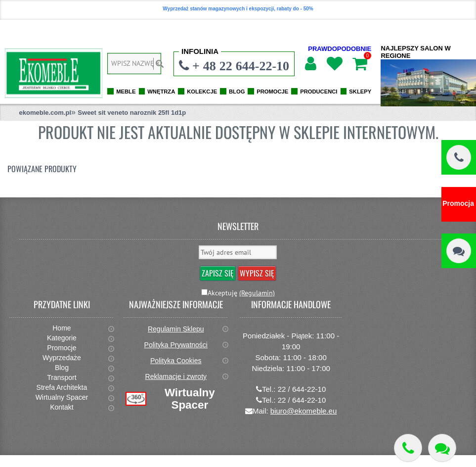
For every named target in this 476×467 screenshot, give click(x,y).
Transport (62, 377)
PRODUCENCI (319, 92)
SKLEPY (360, 92)
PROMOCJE (272, 92)
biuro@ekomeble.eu (303, 411)
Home (62, 328)
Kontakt (62, 407)
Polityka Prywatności (176, 345)
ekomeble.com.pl (45, 113)
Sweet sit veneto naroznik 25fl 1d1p (132, 113)
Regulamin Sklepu (176, 329)
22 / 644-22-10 (302, 389)
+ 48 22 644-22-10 (241, 66)
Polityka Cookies (176, 361)
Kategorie (62, 338)
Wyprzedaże (62, 358)
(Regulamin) (257, 293)
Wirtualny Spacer (62, 397)
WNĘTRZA (161, 92)
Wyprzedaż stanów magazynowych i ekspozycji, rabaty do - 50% (238, 9)
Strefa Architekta (62, 387)
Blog (62, 368)
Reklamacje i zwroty (176, 376)
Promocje (62, 348)
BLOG (237, 92)
